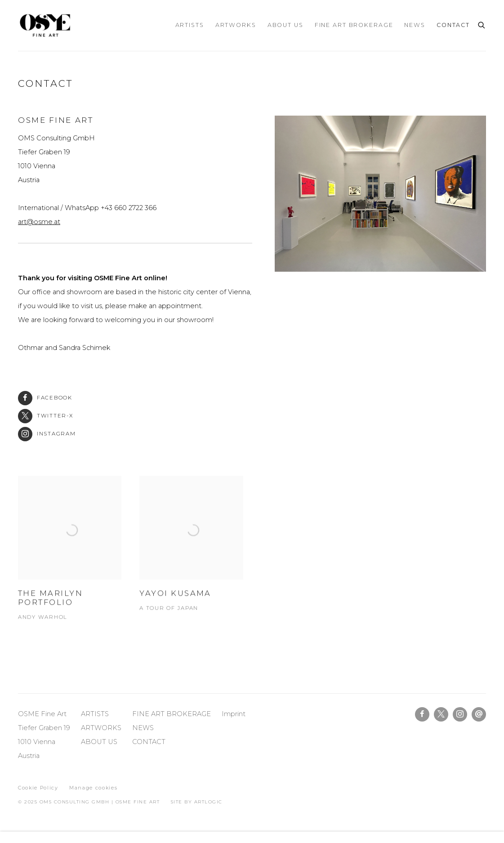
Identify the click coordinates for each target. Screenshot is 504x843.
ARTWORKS (101, 728)
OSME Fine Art (45, 25)
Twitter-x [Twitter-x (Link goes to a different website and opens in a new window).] (46, 416)
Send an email (479, 714)
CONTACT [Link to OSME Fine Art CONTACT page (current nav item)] (453, 25)
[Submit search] (482, 24)
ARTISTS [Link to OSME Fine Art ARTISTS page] (190, 25)
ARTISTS (95, 714)
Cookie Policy (38, 788)
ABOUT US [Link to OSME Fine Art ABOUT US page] (285, 25)
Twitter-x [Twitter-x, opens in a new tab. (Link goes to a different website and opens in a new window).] (441, 714)
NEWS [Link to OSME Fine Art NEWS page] (415, 25)
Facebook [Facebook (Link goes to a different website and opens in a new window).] (45, 398)
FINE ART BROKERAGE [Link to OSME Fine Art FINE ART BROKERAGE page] (354, 25)
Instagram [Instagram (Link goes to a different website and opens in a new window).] (47, 434)
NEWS (144, 728)
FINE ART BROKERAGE (172, 714)
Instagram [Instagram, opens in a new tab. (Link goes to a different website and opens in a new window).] (460, 714)
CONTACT (149, 742)
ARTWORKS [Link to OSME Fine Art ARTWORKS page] (236, 25)
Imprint (234, 714)
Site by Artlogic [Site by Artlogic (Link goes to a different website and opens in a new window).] (197, 802)
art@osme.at (39, 222)
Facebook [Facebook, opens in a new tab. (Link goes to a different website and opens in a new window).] (422, 714)
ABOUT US (99, 742)
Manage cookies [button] (93, 788)
